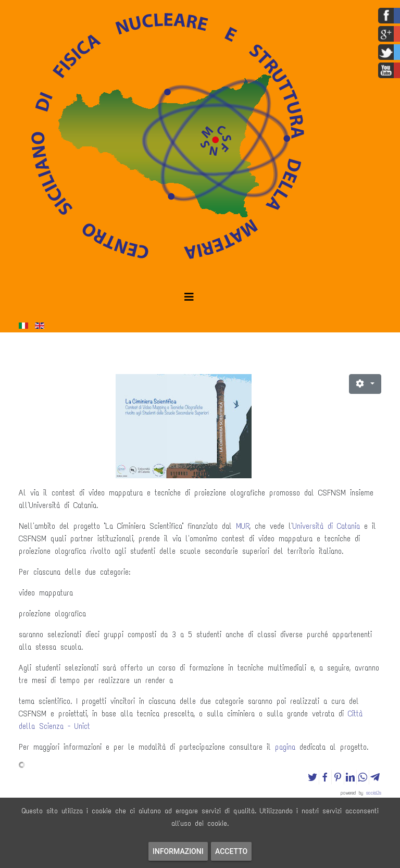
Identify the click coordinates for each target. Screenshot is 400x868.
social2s (374, 793)
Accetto (231, 851)
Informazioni (178, 851)
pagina (285, 747)
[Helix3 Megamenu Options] (189, 297)
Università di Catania (326, 526)
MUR (243, 526)
